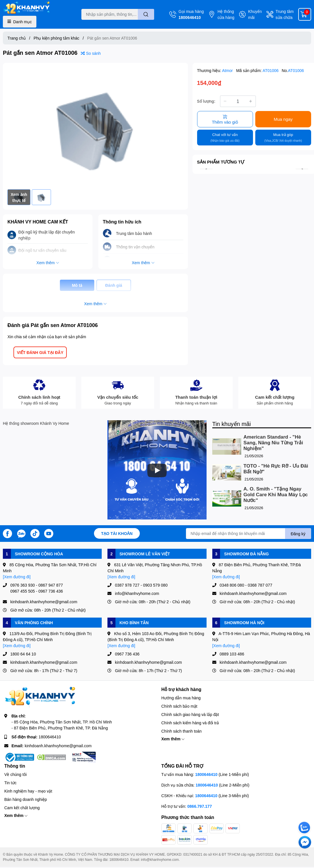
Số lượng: (206, 101)
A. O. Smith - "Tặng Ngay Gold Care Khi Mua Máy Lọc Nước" (276, 495)
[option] (95, 126)
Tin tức (10, 783)
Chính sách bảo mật (179, 706)
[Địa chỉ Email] (249, 534)
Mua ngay (283, 119)
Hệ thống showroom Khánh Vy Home (36, 423)
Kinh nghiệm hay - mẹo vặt (28, 791)
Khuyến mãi (255, 14)
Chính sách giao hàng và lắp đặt (190, 714)
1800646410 (190, 17)
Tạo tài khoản (117, 533)
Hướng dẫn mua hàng (181, 698)
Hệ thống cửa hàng (226, 14)
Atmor (228, 70)
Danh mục (20, 22)
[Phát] (157, 470)
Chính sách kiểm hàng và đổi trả (190, 723)
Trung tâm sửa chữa (285, 14)
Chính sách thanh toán (181, 731)
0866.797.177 (200, 806)
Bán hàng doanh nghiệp (26, 799)
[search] (146, 14)
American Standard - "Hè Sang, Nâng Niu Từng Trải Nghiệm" (273, 443)
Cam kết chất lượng (22, 808)
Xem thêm (173, 739)
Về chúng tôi (15, 774)
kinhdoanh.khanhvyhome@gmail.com (58, 746)
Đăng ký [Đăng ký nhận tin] (298, 534)
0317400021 (193, 854)
